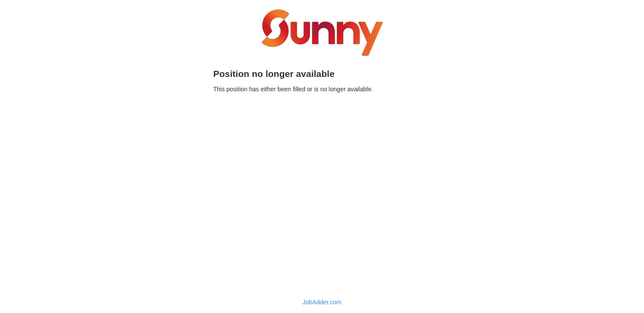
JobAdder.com (322, 302)
